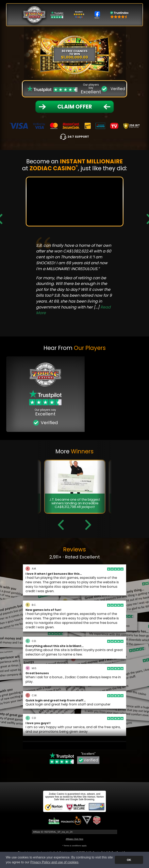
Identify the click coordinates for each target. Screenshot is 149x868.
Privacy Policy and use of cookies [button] (54, 862)
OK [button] (129, 860)
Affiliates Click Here (75, 839)
